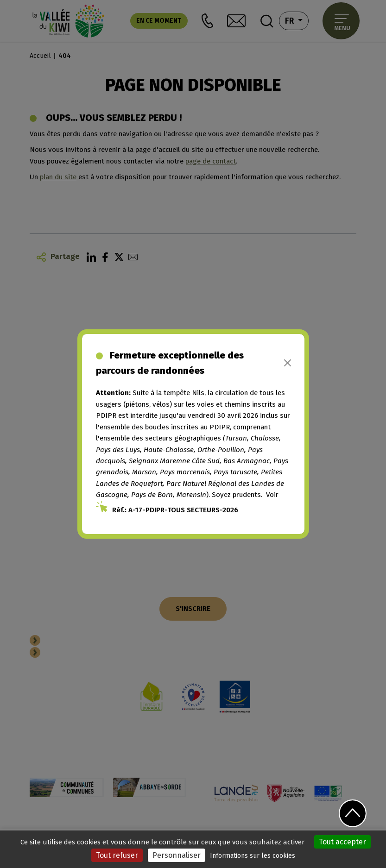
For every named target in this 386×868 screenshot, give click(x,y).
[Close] (288, 363)
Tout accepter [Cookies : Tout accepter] (342, 842)
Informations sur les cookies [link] (253, 856)
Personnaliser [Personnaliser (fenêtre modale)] (177, 855)
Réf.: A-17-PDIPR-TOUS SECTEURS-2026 (175, 510)
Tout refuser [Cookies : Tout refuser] (117, 855)
